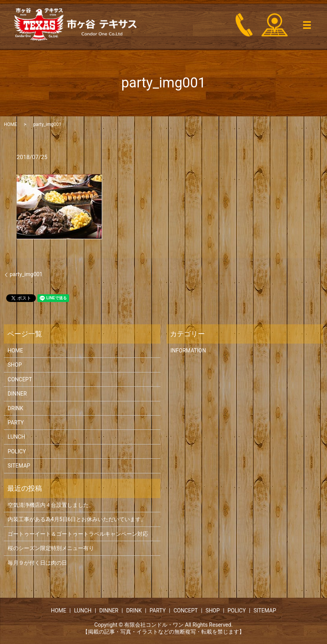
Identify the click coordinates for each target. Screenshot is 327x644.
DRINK (15, 408)
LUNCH (16, 437)
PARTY (16, 423)
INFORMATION (188, 351)
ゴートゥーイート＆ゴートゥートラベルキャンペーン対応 (78, 534)
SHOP (15, 365)
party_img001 (26, 274)
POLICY (17, 451)
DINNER (17, 394)
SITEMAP (19, 466)
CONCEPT (20, 379)
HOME (10, 124)
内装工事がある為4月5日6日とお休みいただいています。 (77, 519)
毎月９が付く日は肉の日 (37, 563)
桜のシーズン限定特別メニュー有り (51, 548)
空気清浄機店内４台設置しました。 (51, 505)
